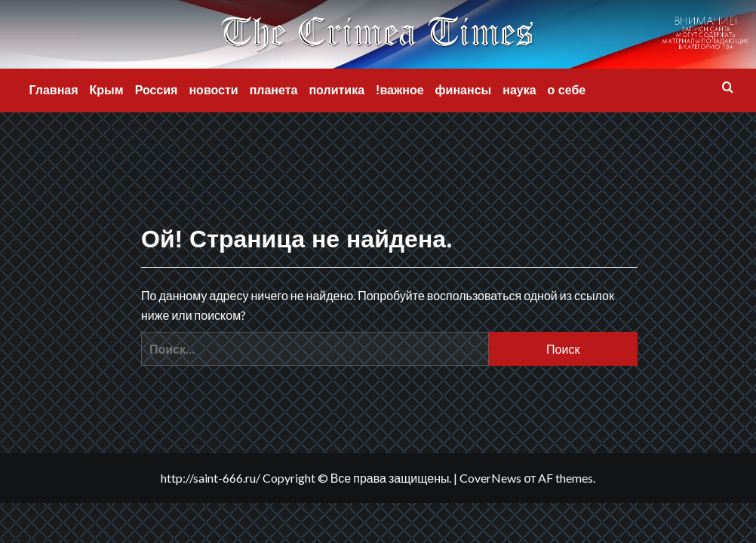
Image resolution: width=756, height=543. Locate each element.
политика (337, 90)
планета (274, 90)
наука (519, 90)
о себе (567, 90)
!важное (400, 90)
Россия (157, 90)
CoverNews (490, 478)
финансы (464, 90)
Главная (54, 90)
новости (213, 90)
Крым (107, 90)
